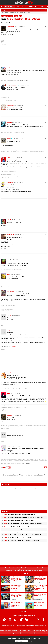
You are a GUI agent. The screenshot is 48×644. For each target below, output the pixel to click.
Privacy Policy (40, 568)
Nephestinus (10, 105)
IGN (46, 631)
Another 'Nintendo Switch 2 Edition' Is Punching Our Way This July (22, 541)
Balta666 (9, 220)
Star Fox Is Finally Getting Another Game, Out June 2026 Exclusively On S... (24, 517)
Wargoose (9, 330)
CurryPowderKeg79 (12, 85)
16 (46, 373)
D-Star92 (9, 157)
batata (8, 274)
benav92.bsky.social (24, 81)
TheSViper (28, 464)
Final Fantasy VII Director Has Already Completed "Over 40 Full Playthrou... (24, 535)
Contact (34, 568)
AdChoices (37, 626)
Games (16, 16)
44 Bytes (32, 626)
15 (46, 330)
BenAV (8, 68)
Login (32, 488)
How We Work (20, 568)
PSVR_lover (10, 182)
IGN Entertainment (21, 626)
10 (46, 235)
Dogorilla (9, 373)
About (10, 568)
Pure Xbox (15, 631)
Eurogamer (14, 633)
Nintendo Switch (13, 13)
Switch (11, 16)
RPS (36, 633)
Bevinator (9, 415)
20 (46, 446)
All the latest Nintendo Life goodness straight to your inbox (24, 638)
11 (46, 259)
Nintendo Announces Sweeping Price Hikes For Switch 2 (19, 520)
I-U (7, 259)
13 (46, 291)
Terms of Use (9, 570)
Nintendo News (40, 631)
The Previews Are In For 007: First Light (17, 526)
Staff (14, 568)
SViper (9, 446)
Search (44, 10)
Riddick (9, 315)
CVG (33, 633)
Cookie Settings (29, 570)
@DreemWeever (11, 294)
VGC (19, 633)
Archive (22, 570)
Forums (4, 10)
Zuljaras (9, 138)
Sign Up (36, 488)
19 (46, 433)
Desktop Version (38, 570)
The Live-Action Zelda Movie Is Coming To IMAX (17, 538)
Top (6, 568)
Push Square (8, 631)
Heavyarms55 (10, 291)
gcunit (8, 393)
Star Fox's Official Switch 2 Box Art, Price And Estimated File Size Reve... (23, 523)
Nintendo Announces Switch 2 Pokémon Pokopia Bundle (19, 515)
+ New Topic (37, 10)
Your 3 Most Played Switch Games (23, 19)
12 (46, 274)
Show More (24, 611)
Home (3, 13)
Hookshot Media (9, 626)
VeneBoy (9, 433)
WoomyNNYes (11, 235)
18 (46, 415)
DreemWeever (11, 26)
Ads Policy (16, 570)
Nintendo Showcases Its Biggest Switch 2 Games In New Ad (20, 529)
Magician (9, 122)
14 (46, 315)
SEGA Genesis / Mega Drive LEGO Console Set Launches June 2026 (22, 532)
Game (21, 16)
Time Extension (23, 631)
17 (46, 393)
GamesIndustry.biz (26, 633)
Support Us (28, 568)
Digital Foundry (31, 631)
